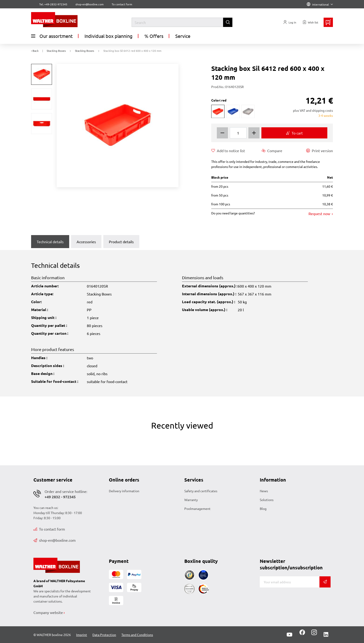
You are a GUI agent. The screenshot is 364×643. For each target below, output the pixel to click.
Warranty (191, 500)
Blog (263, 508)
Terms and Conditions (137, 635)
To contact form (122, 4)
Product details (121, 242)
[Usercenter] (290, 22)
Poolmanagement (197, 508)
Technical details (50, 242)
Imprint (82, 635)
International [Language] (320, 4)
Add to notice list (228, 151)
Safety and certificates (201, 491)
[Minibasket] (328, 22)
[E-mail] (290, 582)
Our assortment (52, 36)
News (264, 491)
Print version (320, 151)
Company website (48, 612)
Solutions (267, 500)
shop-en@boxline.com (55, 540)
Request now (320, 213)
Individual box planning (109, 36)
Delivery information (124, 491)
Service (183, 36)
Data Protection (104, 635)
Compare (272, 151)
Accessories (86, 242)
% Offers (154, 36)
